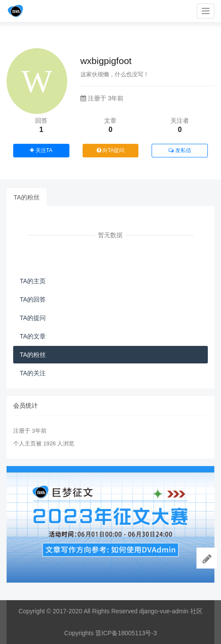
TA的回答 (33, 299)
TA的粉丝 (27, 197)
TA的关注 (33, 373)
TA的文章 (33, 336)
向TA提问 (111, 150)
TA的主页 (33, 281)
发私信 (179, 150)
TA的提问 (33, 318)
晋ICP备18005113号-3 (126, 633)
